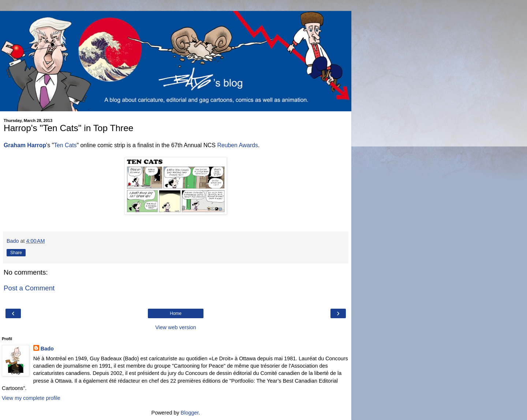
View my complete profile (31, 398)
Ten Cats (65, 145)
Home (176, 313)
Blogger (190, 413)
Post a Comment (29, 288)
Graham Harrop (25, 145)
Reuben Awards (237, 145)
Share (16, 253)
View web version (176, 327)
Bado (47, 349)
